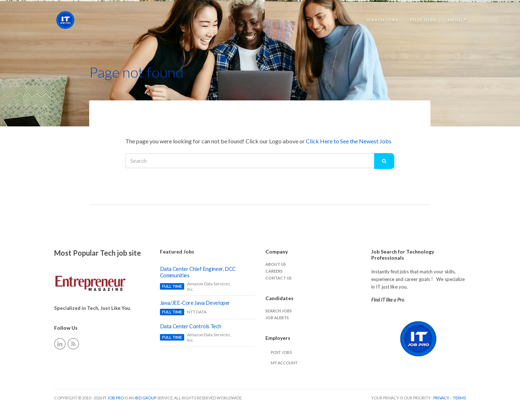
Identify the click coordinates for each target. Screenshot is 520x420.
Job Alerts (277, 318)
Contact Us (279, 278)
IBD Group (146, 398)
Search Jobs (382, 20)
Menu (455, 20)
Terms (459, 398)
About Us (276, 264)
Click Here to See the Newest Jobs (349, 141)
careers (274, 271)
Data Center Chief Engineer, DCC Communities (198, 272)
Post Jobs (423, 20)
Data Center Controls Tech (191, 326)
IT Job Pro (113, 398)
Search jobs (279, 311)
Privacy (442, 398)
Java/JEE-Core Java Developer (195, 303)
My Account (284, 363)
